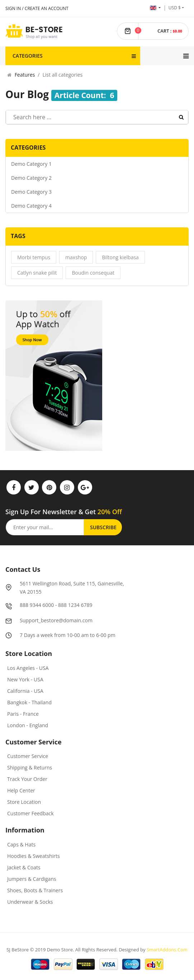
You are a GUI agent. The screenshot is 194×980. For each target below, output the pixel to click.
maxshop (76, 257)
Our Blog (27, 94)
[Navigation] (186, 56)
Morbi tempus (34, 257)
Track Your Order (27, 779)
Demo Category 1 (31, 164)
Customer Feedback (30, 813)
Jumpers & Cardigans (32, 879)
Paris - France (23, 714)
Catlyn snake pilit (37, 273)
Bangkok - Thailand (29, 702)
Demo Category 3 (31, 192)
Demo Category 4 (31, 206)
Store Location (24, 802)
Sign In (13, 8)
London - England (28, 725)
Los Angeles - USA (28, 668)
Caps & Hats (21, 844)
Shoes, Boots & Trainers (35, 890)
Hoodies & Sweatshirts (34, 856)
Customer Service (28, 756)
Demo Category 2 (31, 178)
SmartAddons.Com (167, 950)
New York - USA (25, 679)
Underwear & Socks (30, 902)
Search (181, 117)
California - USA (25, 691)
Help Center (21, 790)
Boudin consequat (93, 273)
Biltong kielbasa (120, 257)
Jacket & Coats (24, 867)
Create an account (47, 8)
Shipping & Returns (30, 767)
